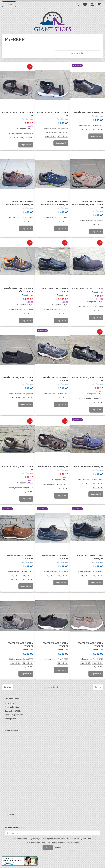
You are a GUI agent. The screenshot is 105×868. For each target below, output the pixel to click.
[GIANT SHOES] (52, 21)
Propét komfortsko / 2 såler (88, 288)
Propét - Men (28, 119)
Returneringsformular (14, 715)
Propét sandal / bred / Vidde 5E (88, 379)
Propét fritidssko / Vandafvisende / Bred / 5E (19, 203)
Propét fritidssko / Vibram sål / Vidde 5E (19, 290)
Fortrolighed (10, 703)
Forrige (7, 687)
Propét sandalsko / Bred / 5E (53, 466)
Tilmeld (48, 847)
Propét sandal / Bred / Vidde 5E (18, 468)
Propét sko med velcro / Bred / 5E (90, 557)
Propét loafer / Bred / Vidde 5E (18, 379)
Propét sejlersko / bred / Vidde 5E (20, 557)
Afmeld (58, 847)
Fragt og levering (12, 707)
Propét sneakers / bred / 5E (88, 112)
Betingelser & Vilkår (13, 711)
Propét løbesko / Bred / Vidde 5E (55, 379)
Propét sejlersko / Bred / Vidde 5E (55, 557)
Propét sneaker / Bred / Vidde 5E (21, 644)
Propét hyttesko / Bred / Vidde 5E (55, 290)
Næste (98, 687)
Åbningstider (10, 719)
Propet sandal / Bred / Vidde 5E (18, 114)
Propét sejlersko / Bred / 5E (88, 466)
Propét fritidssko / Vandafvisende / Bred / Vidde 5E (88, 204)
